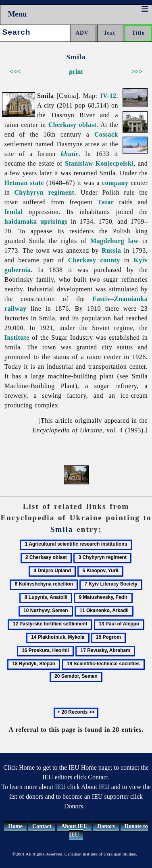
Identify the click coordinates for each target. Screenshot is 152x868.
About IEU (74, 826)
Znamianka (131, 299)
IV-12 (108, 96)
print (76, 72)
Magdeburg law (114, 241)
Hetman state (24, 183)
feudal (14, 212)
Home (15, 826)
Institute (17, 337)
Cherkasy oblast (73, 125)
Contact (42, 826)
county (110, 260)
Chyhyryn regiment (44, 192)
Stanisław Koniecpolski (99, 163)
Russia (111, 250)
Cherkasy (82, 260)
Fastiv (102, 299)
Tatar (106, 202)
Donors (106, 826)
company (115, 183)
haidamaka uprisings (36, 221)
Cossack (106, 134)
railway (16, 308)
